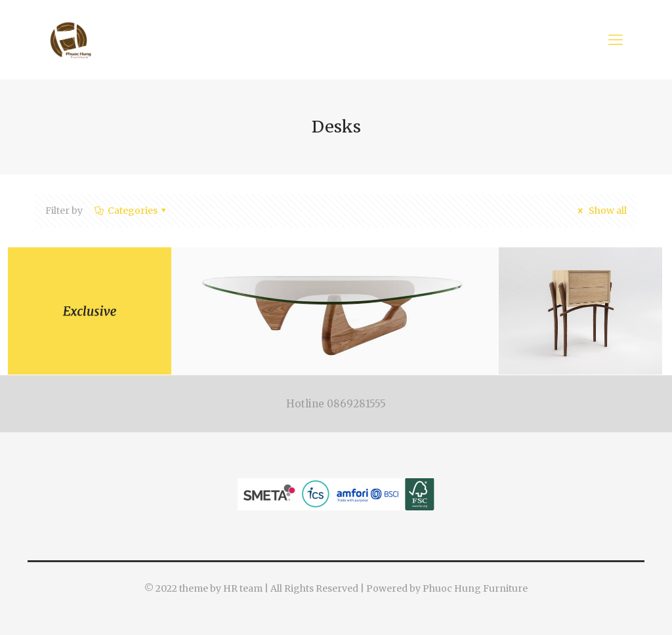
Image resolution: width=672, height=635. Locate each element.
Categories (131, 211)
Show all (600, 211)
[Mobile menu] (616, 39)
